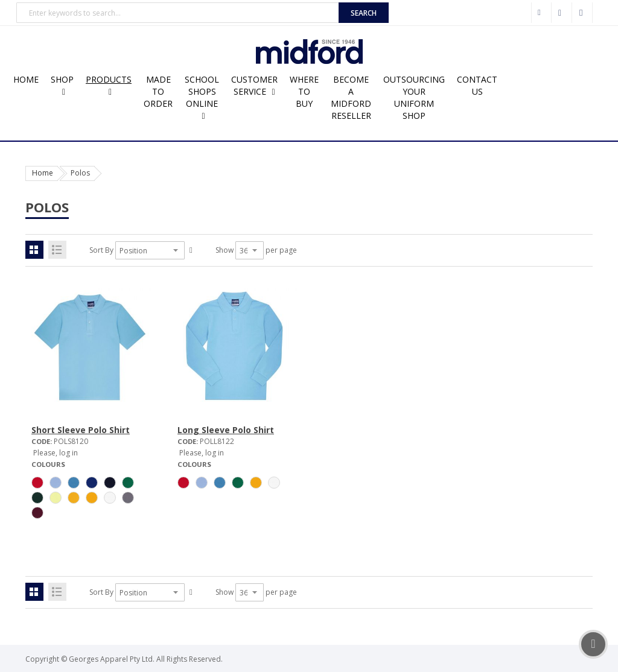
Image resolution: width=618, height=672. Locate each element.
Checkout (562, 13)
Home (43, 173)
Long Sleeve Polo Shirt (226, 430)
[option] (37, 483)
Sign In (582, 13)
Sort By (101, 250)
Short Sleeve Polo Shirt (81, 430)
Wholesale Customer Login (541, 13)
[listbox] (90, 499)
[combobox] (178, 13)
